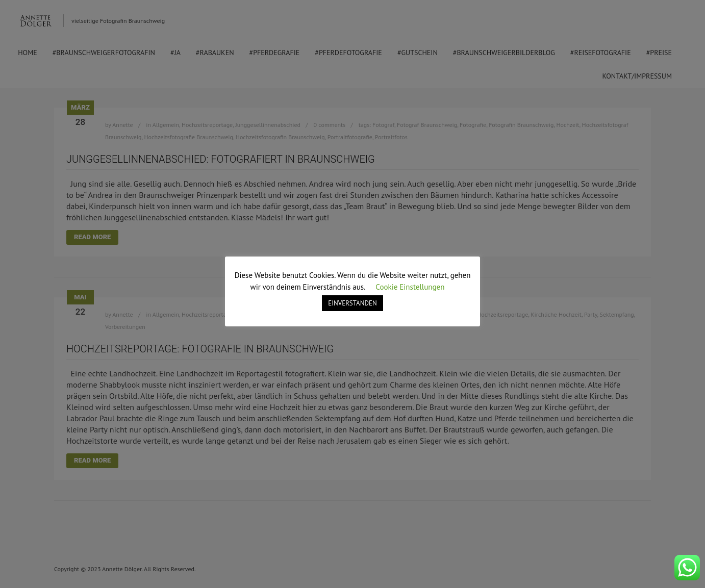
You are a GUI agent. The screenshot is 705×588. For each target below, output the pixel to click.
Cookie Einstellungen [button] (410, 287)
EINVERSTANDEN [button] (352, 303)
